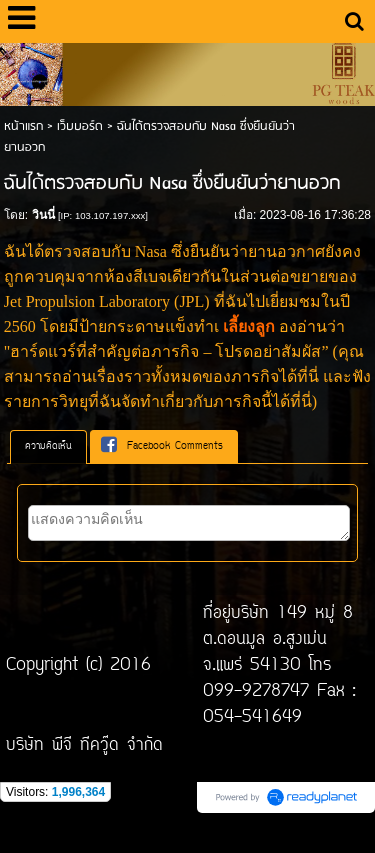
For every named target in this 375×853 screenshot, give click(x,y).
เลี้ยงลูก (249, 326)
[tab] (48, 447)
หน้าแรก (23, 126)
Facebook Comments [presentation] (162, 446)
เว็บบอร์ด (80, 126)
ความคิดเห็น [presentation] (48, 446)
